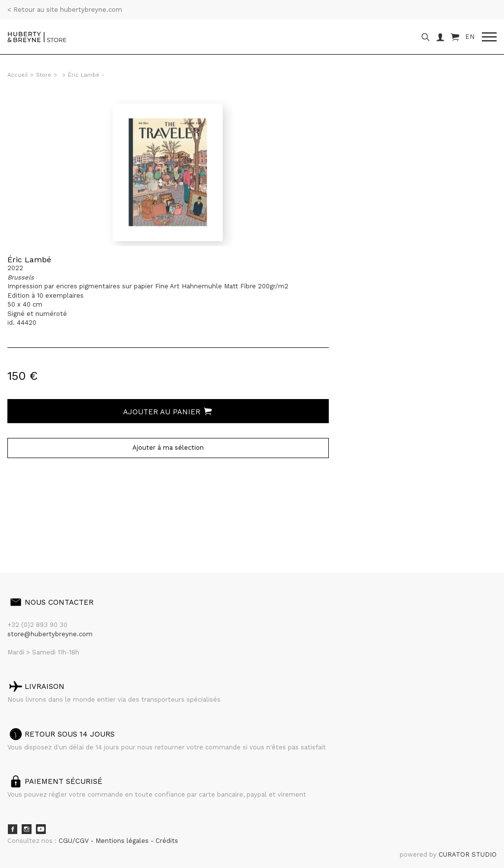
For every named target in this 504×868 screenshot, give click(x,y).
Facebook (12, 829)
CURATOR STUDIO (468, 854)
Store (44, 75)
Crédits (167, 841)
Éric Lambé (29, 260)
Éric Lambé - (86, 75)
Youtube (41, 829)
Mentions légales (123, 841)
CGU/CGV (75, 841)
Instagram (27, 829)
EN (470, 37)
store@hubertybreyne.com (50, 634)
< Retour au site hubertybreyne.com (65, 10)
